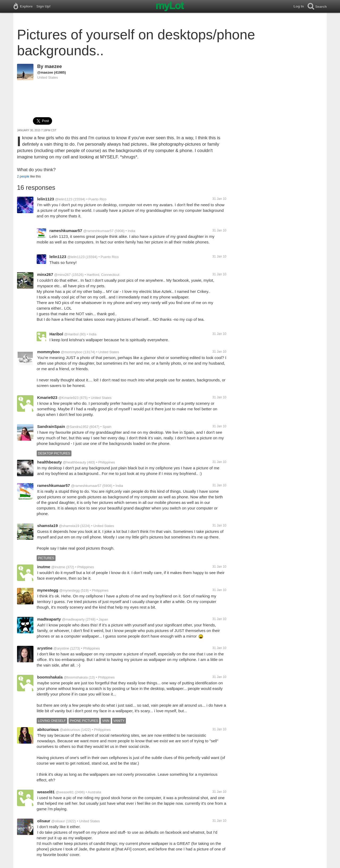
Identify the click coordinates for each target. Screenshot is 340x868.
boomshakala (50, 677)
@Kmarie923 (69, 398)
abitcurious (48, 729)
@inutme (58, 567)
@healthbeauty (74, 462)
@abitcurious (70, 730)
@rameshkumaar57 (98, 231)
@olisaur (58, 821)
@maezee (45, 72)
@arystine (61, 648)
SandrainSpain (51, 426)
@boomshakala (76, 677)
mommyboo (48, 352)
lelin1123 (46, 199)
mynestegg (48, 590)
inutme (44, 567)
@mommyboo (72, 352)
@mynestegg (69, 590)
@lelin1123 (64, 199)
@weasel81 (65, 792)
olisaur (44, 821)
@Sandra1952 (77, 427)
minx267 (45, 274)
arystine (45, 648)
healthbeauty (50, 462)
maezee (53, 66)
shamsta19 (48, 526)
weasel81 (46, 792)
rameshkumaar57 (66, 231)
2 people (23, 176)
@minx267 (62, 275)
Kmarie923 (47, 397)
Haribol (56, 334)
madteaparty (49, 619)
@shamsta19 (69, 526)
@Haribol (71, 334)
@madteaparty (73, 619)
